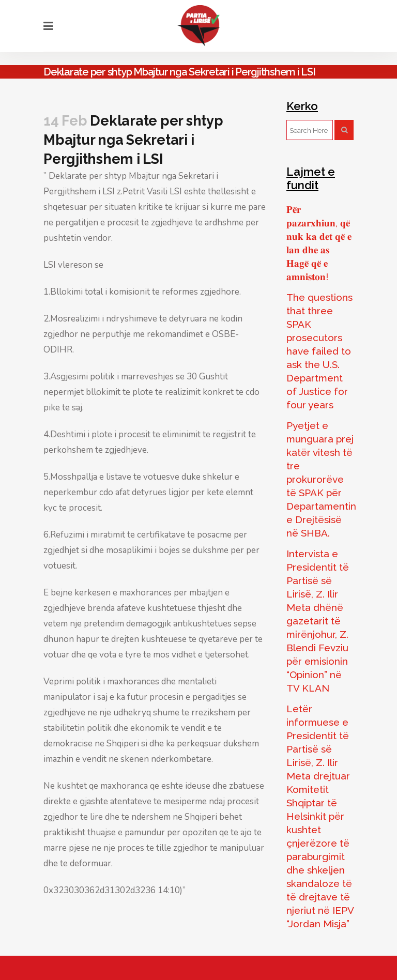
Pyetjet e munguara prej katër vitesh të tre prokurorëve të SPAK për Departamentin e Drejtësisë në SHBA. (321, 479)
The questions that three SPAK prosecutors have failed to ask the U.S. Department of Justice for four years (319, 351)
